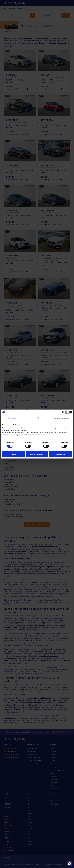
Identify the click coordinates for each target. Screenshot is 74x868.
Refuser (14, 454)
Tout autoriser (60, 454)
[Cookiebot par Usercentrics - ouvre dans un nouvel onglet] (63, 412)
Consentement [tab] (13, 418)
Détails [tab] (37, 418)
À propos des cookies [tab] (61, 418)
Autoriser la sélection (37, 454)
